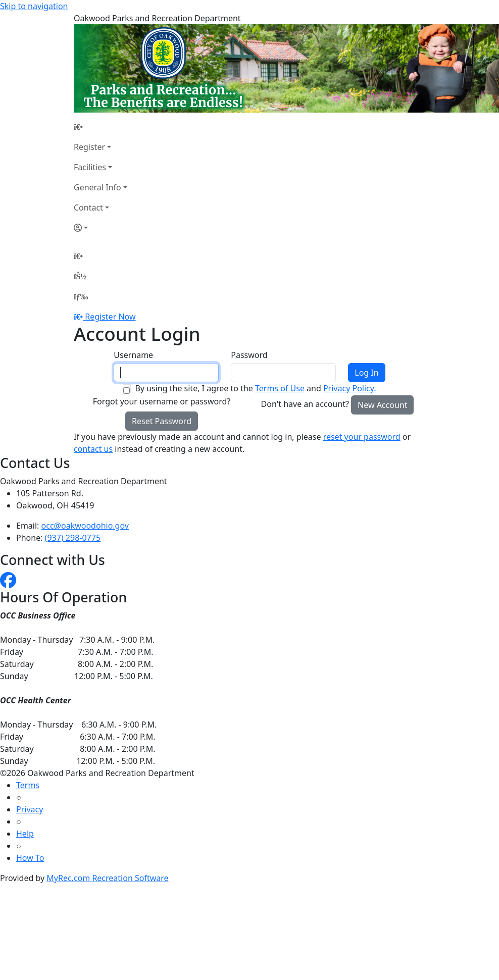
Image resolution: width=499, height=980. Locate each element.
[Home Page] (101, 127)
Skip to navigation (34, 6)
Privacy (30, 809)
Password (249, 355)
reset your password (362, 437)
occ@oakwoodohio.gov (85, 526)
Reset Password (162, 421)
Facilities (90, 167)
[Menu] (81, 296)
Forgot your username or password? (162, 401)
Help (25, 834)
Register (89, 147)
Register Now (110, 317)
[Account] (101, 228)
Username (133, 355)
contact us (93, 449)
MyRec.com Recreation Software (107, 878)
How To (30, 858)
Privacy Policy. (350, 388)
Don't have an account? (305, 404)
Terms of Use (280, 388)
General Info (97, 187)
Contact (88, 208)
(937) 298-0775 (73, 538)
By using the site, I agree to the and (255, 388)
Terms (28, 785)
